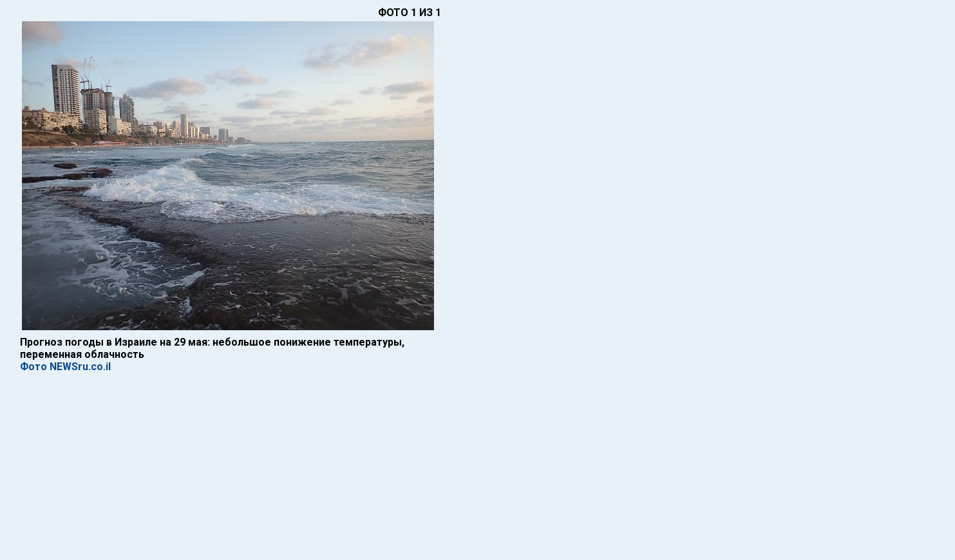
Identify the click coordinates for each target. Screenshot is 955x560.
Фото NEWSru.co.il (65, 367)
